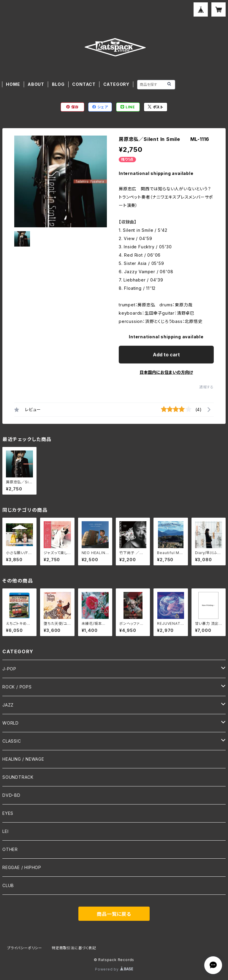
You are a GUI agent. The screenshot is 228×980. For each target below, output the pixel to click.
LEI (5, 831)
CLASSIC (12, 741)
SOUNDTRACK (18, 777)
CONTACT (84, 84)
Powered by (114, 969)
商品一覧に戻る (114, 914)
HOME (13, 84)
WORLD (11, 723)
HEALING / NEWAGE (23, 759)
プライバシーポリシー (25, 948)
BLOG (58, 84)
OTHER (10, 849)
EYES (8, 813)
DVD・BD (11, 795)
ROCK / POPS (17, 687)
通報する (206, 387)
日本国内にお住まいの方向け (166, 372)
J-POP (9, 669)
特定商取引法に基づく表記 (74, 948)
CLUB (8, 885)
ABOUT (36, 84)
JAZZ (8, 705)
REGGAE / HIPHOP (22, 867)
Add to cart (166, 355)
